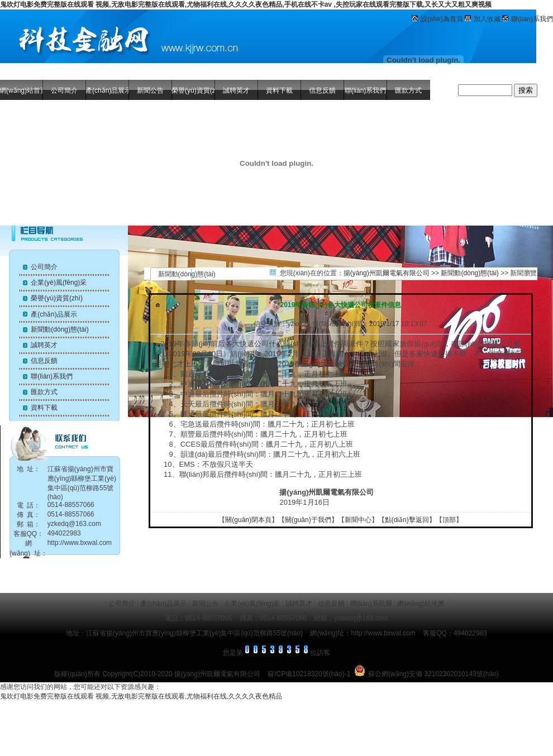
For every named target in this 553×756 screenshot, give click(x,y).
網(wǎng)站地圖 (421, 604)
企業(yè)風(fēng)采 (59, 283)
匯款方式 (408, 90)
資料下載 (279, 90)
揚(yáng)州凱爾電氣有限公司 (387, 273)
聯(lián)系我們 (532, 19)
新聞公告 (150, 90)
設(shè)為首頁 (442, 19)
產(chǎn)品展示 (107, 90)
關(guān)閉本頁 (248, 520)
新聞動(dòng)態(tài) (59, 329)
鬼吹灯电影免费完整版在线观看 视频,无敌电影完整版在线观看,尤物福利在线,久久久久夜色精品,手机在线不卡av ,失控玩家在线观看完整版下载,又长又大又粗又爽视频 (246, 4)
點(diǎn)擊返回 (407, 520)
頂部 (449, 520)
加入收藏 (487, 19)
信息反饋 (322, 90)
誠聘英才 (236, 90)
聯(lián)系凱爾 (371, 604)
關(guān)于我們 (308, 520)
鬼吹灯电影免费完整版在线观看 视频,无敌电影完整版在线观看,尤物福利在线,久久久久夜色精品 (141, 696)
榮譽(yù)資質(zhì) (193, 90)
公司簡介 (64, 90)
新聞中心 (358, 520)
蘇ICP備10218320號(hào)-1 (309, 674)
